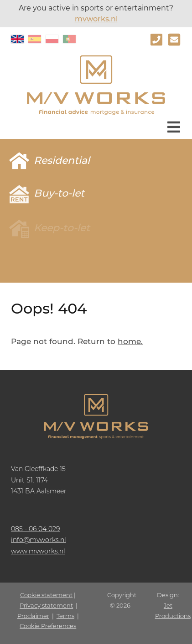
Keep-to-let (62, 228)
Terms (65, 616)
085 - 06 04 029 (35, 529)
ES (35, 39)
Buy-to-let (59, 193)
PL (52, 39)
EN (17, 39)
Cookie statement (46, 595)
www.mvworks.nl (38, 551)
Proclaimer (33, 616)
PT (69, 39)
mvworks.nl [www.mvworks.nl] (96, 19)
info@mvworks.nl (39, 540)
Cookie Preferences (48, 626)
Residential (62, 160)
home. (130, 341)
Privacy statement (46, 605)
